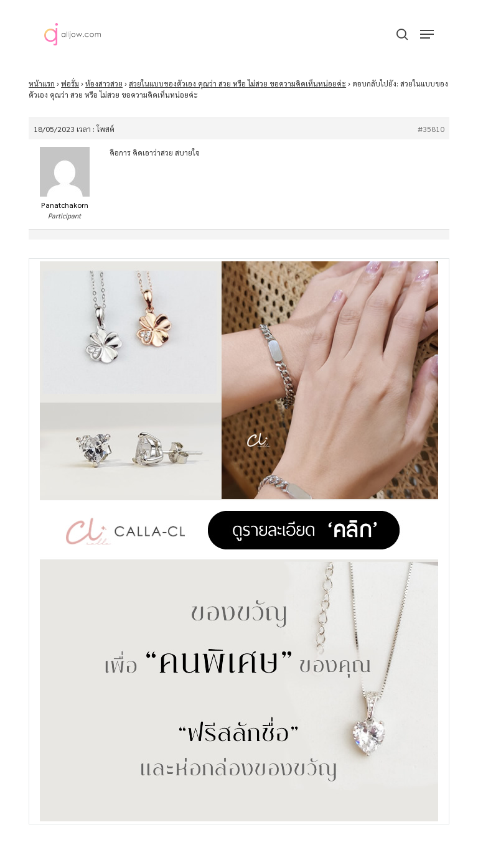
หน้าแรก (42, 83)
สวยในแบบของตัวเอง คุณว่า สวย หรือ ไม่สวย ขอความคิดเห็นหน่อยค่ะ (237, 83)
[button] (427, 34)
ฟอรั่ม (70, 83)
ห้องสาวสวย (104, 83)
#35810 (431, 129)
